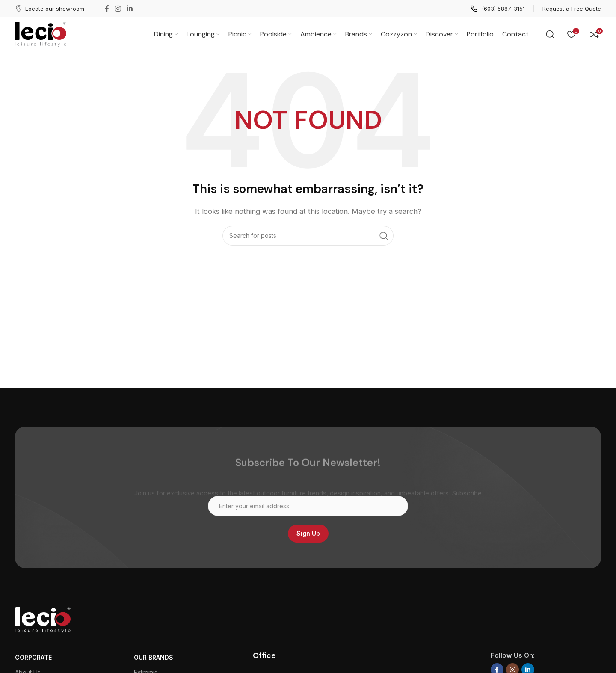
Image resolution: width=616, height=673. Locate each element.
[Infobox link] (50, 9)
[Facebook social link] (107, 9)
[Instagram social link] (118, 9)
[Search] (550, 34)
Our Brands (154, 657)
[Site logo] (41, 34)
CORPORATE (33, 657)
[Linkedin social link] (129, 9)
